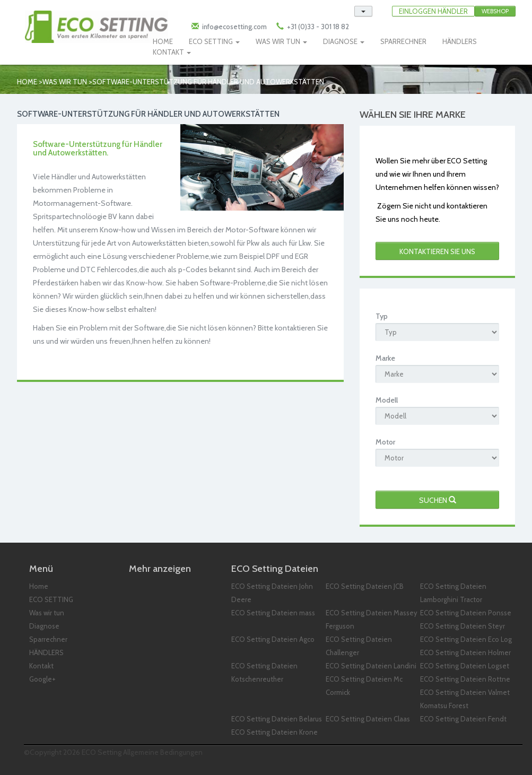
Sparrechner (48, 639)
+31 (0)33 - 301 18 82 (317, 27)
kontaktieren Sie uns (437, 251)
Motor (385, 442)
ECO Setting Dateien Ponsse (466, 613)
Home (27, 82)
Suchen (438, 500)
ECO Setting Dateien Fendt (463, 719)
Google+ (42, 679)
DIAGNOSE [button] (344, 41)
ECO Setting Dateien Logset (465, 666)
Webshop (495, 11)
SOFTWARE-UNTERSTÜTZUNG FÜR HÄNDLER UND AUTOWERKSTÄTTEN (208, 82)
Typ (382, 316)
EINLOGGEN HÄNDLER (433, 11)
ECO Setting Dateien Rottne (465, 679)
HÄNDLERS (460, 41)
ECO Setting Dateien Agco (273, 639)
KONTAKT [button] (172, 52)
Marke (385, 358)
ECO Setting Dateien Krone (274, 732)
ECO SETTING (51, 599)
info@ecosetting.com (234, 27)
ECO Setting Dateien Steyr (463, 626)
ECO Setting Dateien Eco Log (466, 639)
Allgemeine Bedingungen (163, 752)
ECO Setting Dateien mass (273, 613)
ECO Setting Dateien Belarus (277, 719)
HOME (163, 41)
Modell (387, 400)
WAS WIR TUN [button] (281, 41)
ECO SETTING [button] (214, 41)
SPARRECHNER (403, 41)
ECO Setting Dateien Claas (368, 719)
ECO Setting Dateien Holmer (465, 652)
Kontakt (41, 666)
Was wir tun (65, 82)
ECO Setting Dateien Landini (371, 666)
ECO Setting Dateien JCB (365, 586)
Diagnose (44, 626)
